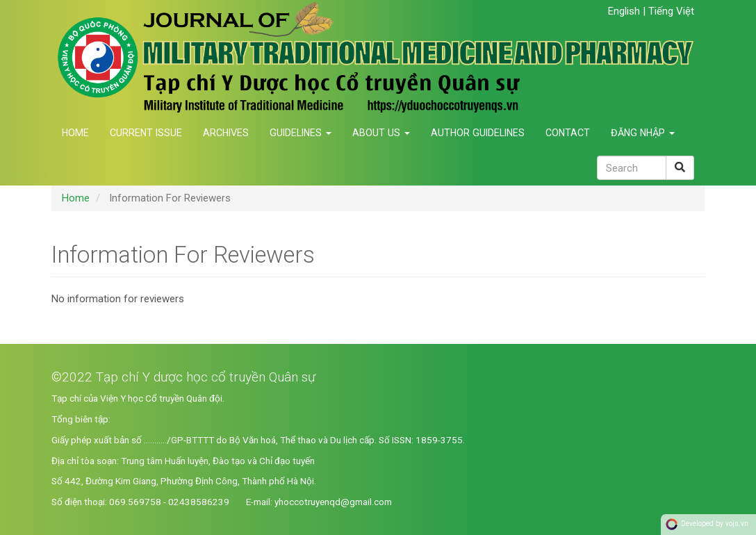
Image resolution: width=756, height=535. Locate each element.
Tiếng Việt (671, 11)
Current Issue (146, 133)
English (625, 11)
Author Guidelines (478, 133)
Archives (226, 133)
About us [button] (381, 133)
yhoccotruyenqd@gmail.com (333, 502)
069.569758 (135, 502)
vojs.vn (737, 524)
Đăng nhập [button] (643, 133)
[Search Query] (632, 168)
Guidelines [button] (301, 133)
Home (75, 133)
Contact (568, 133)
